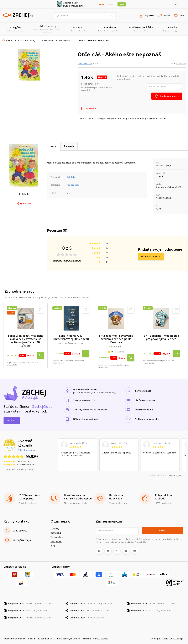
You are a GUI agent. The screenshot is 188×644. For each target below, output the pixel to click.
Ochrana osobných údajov (67, 635)
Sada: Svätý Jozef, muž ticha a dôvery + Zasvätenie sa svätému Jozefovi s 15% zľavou (26, 341)
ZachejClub (56, 529)
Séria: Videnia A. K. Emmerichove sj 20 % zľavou (71, 338)
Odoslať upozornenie (168, 96)
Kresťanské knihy (27, 41)
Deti (69, 193)
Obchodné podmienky (15, 635)
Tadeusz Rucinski (85, 64)
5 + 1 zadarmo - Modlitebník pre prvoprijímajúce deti (161, 338)
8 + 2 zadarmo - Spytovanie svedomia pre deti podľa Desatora (116, 339)
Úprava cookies (101, 635)
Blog (53, 542)
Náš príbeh (56, 538)
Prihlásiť (162, 527)
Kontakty (55, 525)
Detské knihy (47, 41)
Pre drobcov (65, 41)
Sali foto (71, 177)
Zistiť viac (12, 417)
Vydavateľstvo (57, 534)
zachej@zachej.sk (23, 537)
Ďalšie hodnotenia (27, 447)
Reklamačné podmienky (40, 635)
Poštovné (86, 635)
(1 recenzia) (119, 352)
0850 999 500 (20, 527)
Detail (122, 4)
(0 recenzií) (181, 64)
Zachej (9, 41)
